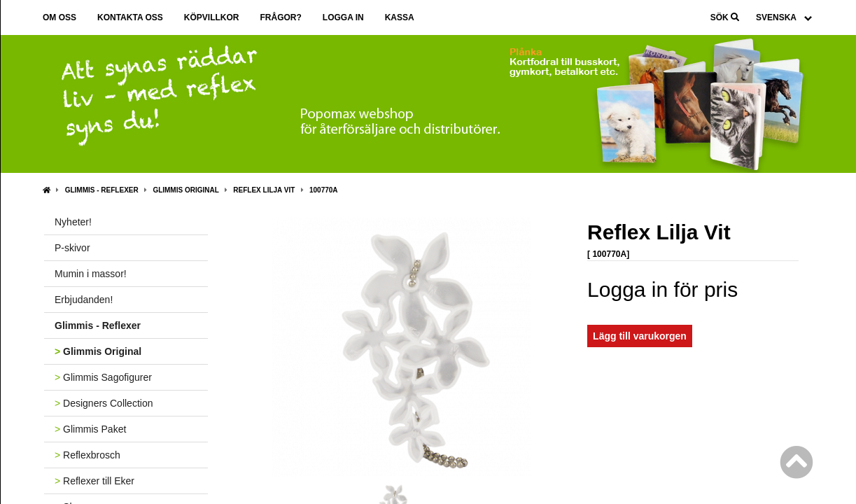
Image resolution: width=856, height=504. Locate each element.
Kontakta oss (130, 17)
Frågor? (280, 17)
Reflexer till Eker (94, 481)
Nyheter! (73, 222)
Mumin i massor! (91, 274)
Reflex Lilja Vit (264, 190)
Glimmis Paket (90, 429)
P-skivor (72, 248)
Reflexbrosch (87, 455)
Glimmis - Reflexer (102, 190)
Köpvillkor (212, 17)
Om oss (59, 17)
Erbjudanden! (84, 300)
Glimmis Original (185, 190)
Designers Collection (104, 403)
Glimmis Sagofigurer (103, 377)
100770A (324, 190)
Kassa (400, 17)
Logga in (343, 17)
